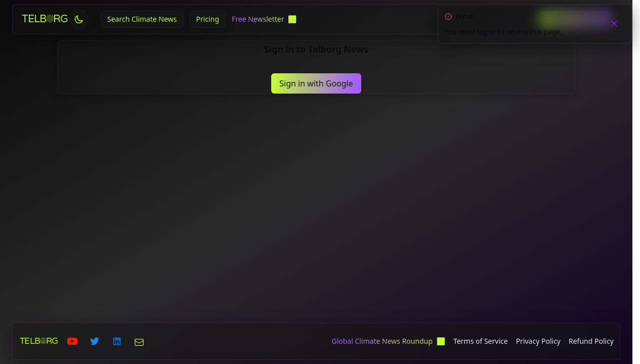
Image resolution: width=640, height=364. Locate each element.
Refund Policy (591, 341)
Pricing (208, 19)
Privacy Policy (538, 341)
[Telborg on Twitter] (95, 341)
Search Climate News (142, 19)
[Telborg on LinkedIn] (117, 341)
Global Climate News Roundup (383, 341)
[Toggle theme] (79, 19)
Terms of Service (481, 341)
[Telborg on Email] (139, 341)
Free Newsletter (259, 19)
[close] (614, 23)
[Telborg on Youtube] (72, 341)
